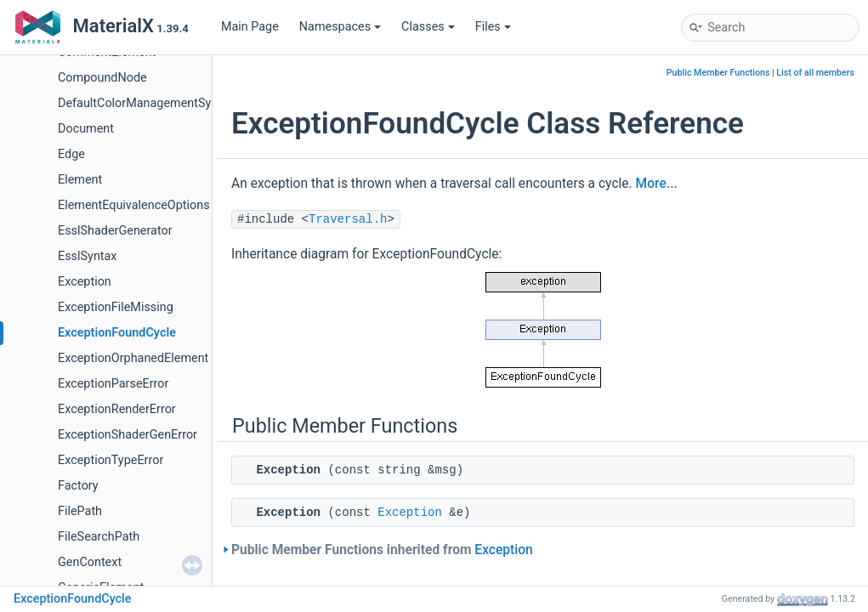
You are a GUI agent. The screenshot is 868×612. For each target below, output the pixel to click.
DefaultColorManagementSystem (148, 103)
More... (657, 184)
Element (80, 180)
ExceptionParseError (113, 384)
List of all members (815, 73)
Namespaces (340, 27)
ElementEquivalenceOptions (134, 205)
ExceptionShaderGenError (128, 435)
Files (493, 27)
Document (86, 129)
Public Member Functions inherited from (382, 550)
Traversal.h (348, 219)
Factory (78, 486)
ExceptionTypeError (111, 460)
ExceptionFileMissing (116, 307)
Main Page (250, 27)
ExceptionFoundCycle (117, 333)
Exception (85, 282)
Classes (428, 27)
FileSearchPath (99, 537)
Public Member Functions (718, 73)
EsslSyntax (88, 256)
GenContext (90, 562)
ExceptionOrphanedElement (133, 358)
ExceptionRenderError (117, 409)
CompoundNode (102, 78)
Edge (71, 154)
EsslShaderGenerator (115, 231)
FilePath (80, 511)
